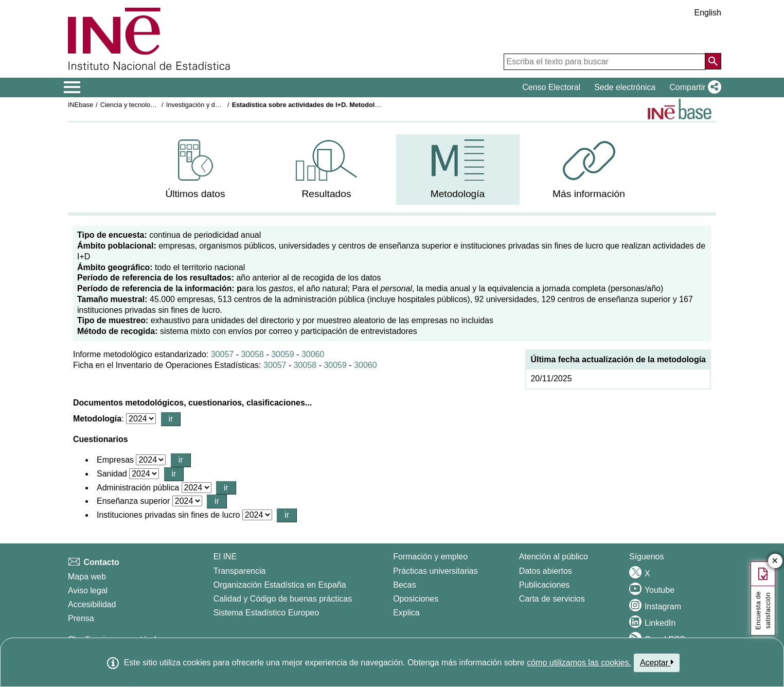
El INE (225, 557)
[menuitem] (195, 170)
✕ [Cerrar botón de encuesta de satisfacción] (775, 561)
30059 (283, 354)
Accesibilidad (92, 604)
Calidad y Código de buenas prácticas (283, 599)
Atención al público (554, 557)
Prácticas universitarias (435, 571)
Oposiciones (416, 599)
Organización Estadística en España (280, 585)
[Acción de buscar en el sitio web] (713, 61)
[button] (693, 87)
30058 (252, 354)
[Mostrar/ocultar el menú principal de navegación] (72, 87)
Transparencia (240, 571)
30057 (222, 354)
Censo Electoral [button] (551, 87)
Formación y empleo (430, 557)
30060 (313, 354)
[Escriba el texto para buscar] (604, 62)
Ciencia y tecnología (130, 105)
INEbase (81, 105)
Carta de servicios (552, 599)
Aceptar (657, 662)
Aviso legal (88, 591)
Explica (406, 613)
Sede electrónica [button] (625, 87)
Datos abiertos (546, 571)
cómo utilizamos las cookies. (579, 663)
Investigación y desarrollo (203, 105)
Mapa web (87, 577)
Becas (404, 585)
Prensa (81, 618)
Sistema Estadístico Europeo (266, 613)
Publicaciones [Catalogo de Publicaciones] (545, 585)
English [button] (708, 13)
